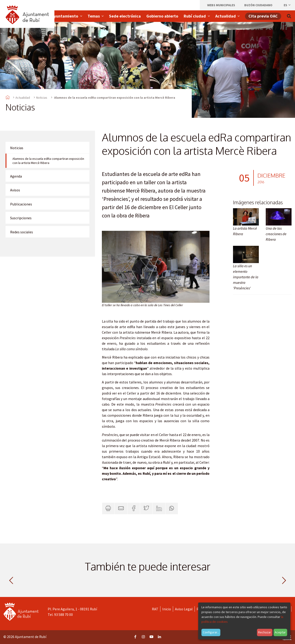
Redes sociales (22, 232)
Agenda (16, 176)
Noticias (42, 98)
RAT (155, 609)
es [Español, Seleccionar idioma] (287, 5)
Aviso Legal (184, 609)
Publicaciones (21, 204)
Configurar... (211, 632)
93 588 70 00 (63, 614)
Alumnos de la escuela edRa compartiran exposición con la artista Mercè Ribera (48, 161)
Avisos (15, 190)
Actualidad (23, 98)
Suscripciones (21, 218)
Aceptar (280, 632)
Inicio (167, 609)
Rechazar (265, 632)
